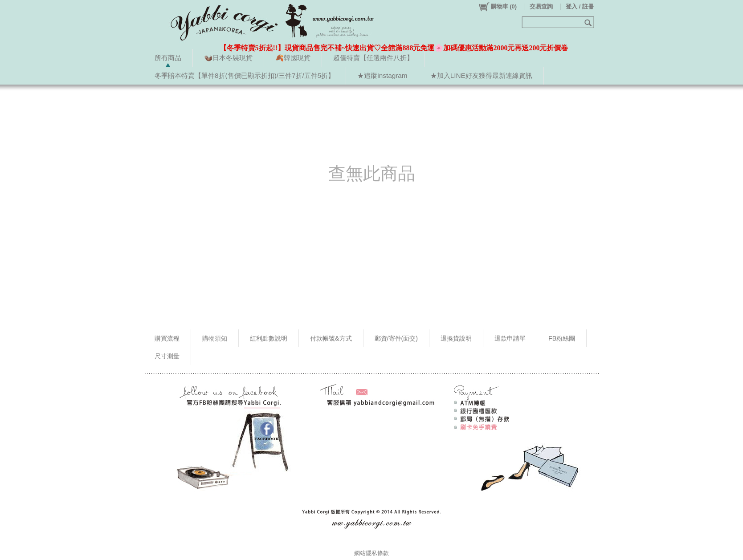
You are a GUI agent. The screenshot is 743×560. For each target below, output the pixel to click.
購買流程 (167, 338)
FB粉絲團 (562, 338)
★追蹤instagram (382, 75)
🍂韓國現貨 (293, 58)
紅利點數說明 (269, 338)
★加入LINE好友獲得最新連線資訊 (481, 75)
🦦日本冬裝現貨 (228, 58)
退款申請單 (510, 338)
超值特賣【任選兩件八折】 (373, 58)
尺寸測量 (167, 356)
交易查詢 (541, 6)
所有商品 (168, 58)
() (497, 7)
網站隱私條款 (371, 553)
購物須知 (215, 338)
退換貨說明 (456, 338)
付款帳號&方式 (331, 338)
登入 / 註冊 (580, 6)
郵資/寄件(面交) (396, 338)
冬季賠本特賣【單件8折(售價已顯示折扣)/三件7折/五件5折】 (245, 75)
